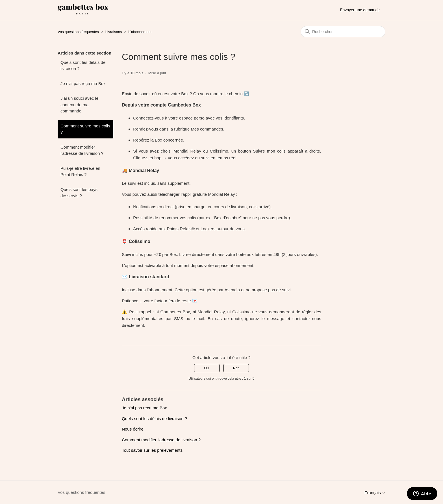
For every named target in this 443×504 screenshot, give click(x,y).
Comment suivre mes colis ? (85, 129)
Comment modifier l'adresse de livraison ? (82, 150)
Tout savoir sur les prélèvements (152, 450)
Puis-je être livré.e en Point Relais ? (80, 171)
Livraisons (114, 32)
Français (375, 493)
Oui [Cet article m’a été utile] (207, 368)
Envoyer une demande (360, 10)
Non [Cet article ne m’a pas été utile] (236, 368)
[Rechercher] (343, 32)
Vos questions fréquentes (78, 32)
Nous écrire (133, 429)
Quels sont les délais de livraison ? (83, 66)
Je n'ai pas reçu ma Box (83, 83)
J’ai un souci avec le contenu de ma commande (79, 105)
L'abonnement (140, 32)
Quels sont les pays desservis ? (79, 193)
